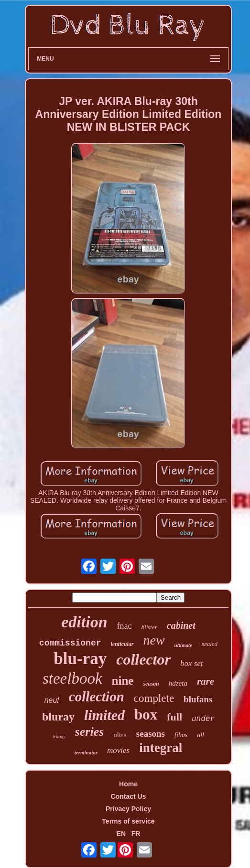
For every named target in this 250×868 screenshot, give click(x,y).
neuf (52, 700)
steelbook (72, 678)
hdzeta (178, 683)
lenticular (122, 644)
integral (161, 748)
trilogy (59, 736)
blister (149, 627)
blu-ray (80, 659)
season (151, 684)
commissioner (70, 643)
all (201, 735)
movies (118, 750)
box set (192, 663)
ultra (120, 735)
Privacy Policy (128, 809)
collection (97, 697)
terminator (86, 752)
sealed (210, 644)
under (203, 719)
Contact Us (129, 796)
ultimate (183, 645)
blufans (198, 699)
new (154, 640)
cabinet (181, 625)
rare (206, 681)
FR (136, 834)
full (174, 717)
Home (128, 784)
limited (104, 715)
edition (84, 622)
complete (154, 698)
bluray (58, 717)
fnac (125, 626)
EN (121, 834)
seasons (151, 734)
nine (123, 681)
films (181, 735)
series (90, 732)
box (146, 715)
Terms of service (128, 821)
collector (143, 659)
